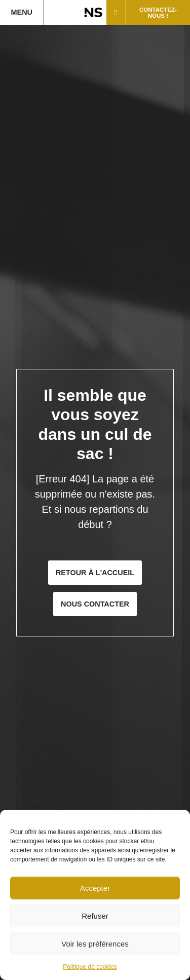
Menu (22, 12)
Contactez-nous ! (158, 13)
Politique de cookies (90, 967)
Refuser (95, 916)
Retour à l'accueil (95, 573)
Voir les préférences (95, 944)
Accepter (95, 888)
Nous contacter (95, 604)
